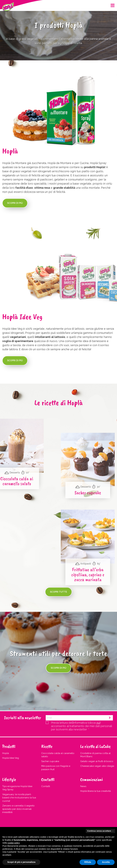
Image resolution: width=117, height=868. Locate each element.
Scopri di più (15, 203)
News (83, 786)
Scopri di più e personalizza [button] (21, 862)
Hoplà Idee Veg (11, 758)
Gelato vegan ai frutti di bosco (97, 761)
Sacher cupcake (50, 761)
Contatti (46, 786)
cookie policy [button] (13, 843)
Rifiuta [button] (88, 862)
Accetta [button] (106, 862)
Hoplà (6, 753)
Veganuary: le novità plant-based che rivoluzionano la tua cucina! (19, 798)
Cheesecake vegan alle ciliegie (97, 766)
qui (98, 723)
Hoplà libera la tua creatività (96, 791)
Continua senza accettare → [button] (100, 831)
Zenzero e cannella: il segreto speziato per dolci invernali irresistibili (18, 809)
